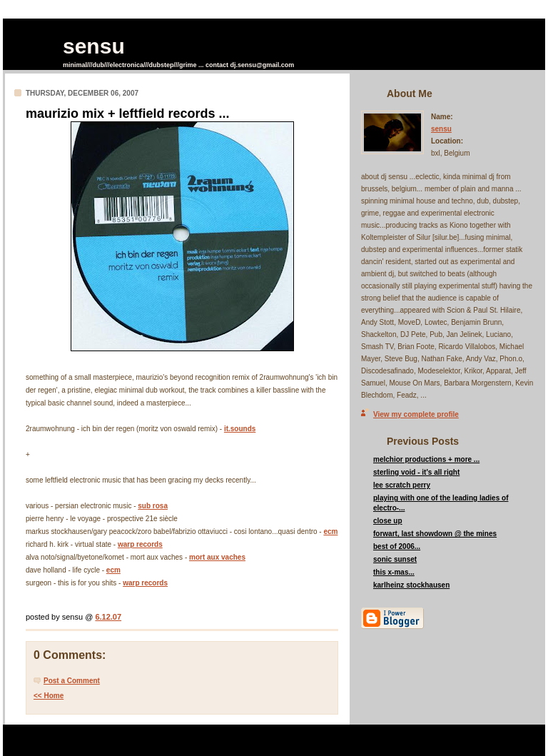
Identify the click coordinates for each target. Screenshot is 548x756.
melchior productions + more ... (426, 459)
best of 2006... (397, 546)
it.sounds (240, 429)
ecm (330, 531)
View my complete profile (416, 414)
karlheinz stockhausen (411, 585)
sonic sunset (395, 559)
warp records (140, 544)
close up (388, 521)
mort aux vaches (217, 557)
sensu (94, 46)
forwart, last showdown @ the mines (435, 534)
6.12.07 (108, 617)
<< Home (49, 696)
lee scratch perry (402, 485)
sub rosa (153, 506)
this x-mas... (394, 572)
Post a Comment (72, 681)
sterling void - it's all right (416, 472)
